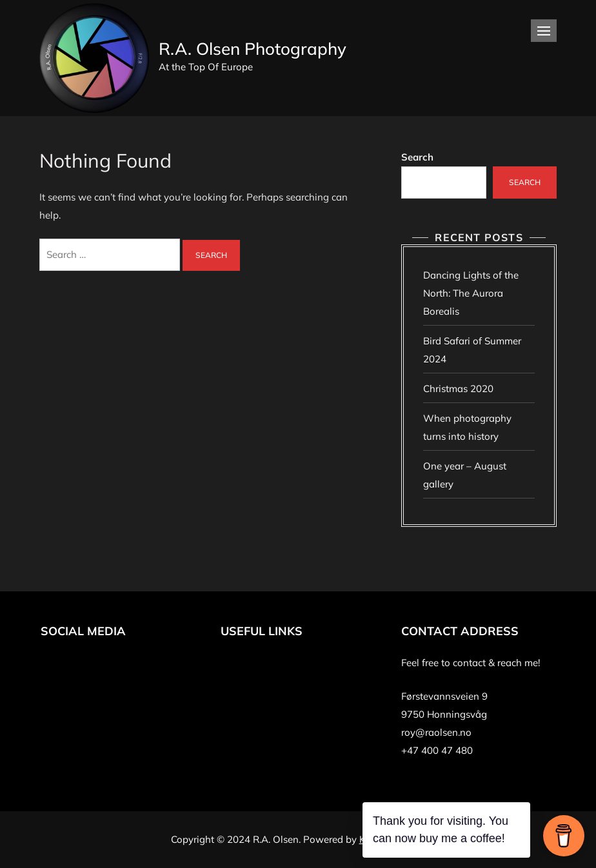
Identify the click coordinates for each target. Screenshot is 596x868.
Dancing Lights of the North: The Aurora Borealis (471, 293)
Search (417, 157)
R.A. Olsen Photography (253, 49)
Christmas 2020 (458, 389)
